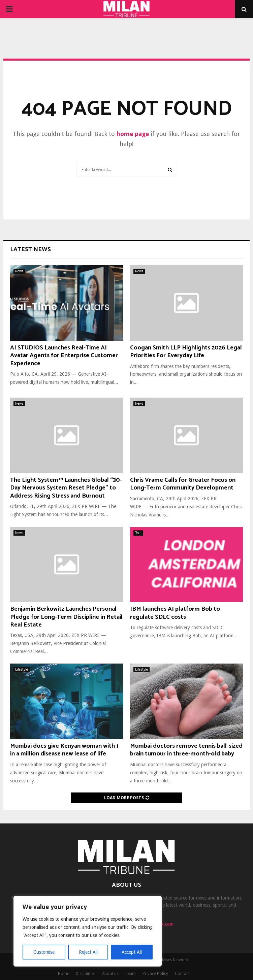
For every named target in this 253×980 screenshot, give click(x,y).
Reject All (88, 952)
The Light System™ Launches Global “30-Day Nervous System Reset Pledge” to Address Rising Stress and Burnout (66, 488)
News (19, 271)
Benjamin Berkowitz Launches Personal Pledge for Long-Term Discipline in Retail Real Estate (66, 617)
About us (110, 974)
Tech (138, 533)
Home (64, 974)
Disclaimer (86, 974)
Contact (182, 974)
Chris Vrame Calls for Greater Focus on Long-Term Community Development (183, 484)
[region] (88, 931)
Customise (44, 952)
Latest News (30, 249)
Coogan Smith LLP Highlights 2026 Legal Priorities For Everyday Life (186, 352)
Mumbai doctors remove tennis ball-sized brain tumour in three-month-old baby (186, 750)
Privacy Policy (155, 974)
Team (131, 974)
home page (133, 134)
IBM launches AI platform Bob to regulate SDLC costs (175, 613)
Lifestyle (22, 669)
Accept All (132, 952)
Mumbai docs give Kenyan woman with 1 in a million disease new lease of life (64, 750)
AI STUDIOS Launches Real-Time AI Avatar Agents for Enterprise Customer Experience (64, 356)
